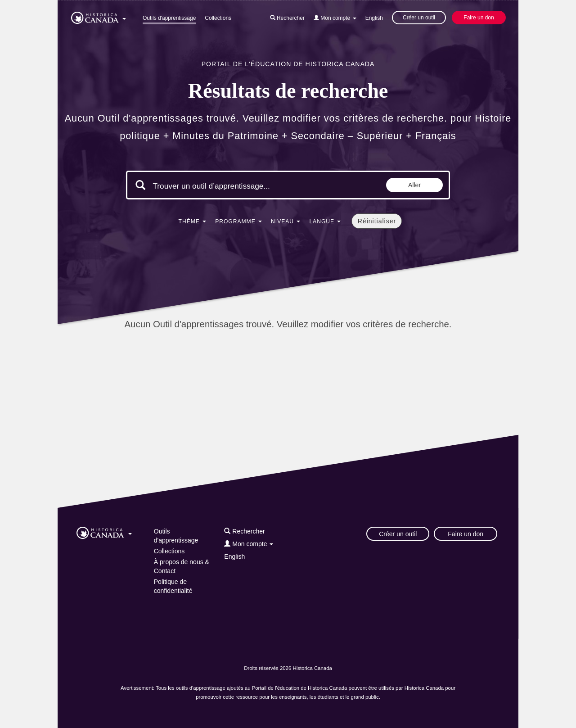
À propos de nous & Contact (182, 566)
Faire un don (479, 18)
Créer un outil (419, 18)
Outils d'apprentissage (169, 18)
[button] (99, 16)
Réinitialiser (377, 221)
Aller (414, 185)
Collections (218, 18)
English (374, 18)
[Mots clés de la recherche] (229, 186)
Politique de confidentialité (173, 586)
